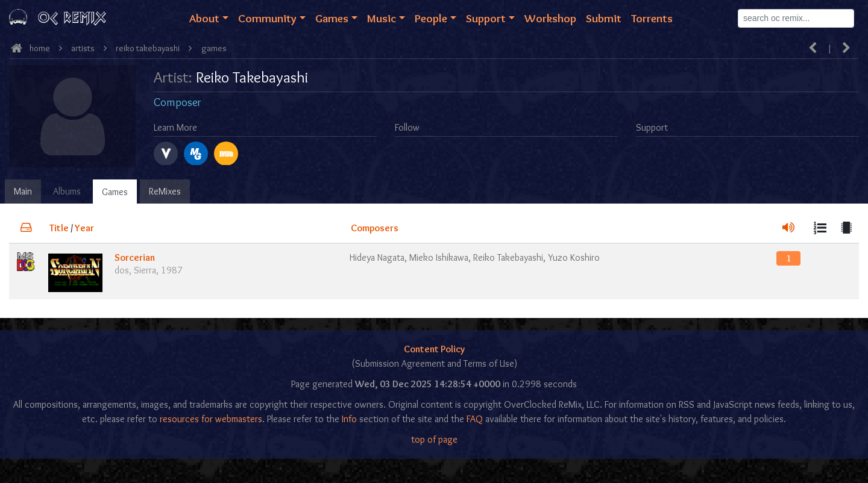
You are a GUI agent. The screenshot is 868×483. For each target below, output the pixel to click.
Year (84, 228)
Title (59, 228)
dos (122, 270)
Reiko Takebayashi (148, 48)
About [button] (204, 18)
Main (23, 191)
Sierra (145, 270)
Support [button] (486, 18)
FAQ (475, 419)
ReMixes (165, 191)
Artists (83, 48)
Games (115, 192)
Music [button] (382, 18)
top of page (434, 439)
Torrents (652, 18)
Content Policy (434, 349)
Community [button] (267, 18)
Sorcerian (135, 257)
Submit (604, 18)
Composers (375, 228)
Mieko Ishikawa (439, 257)
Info (349, 419)
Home (40, 48)
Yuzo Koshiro (574, 257)
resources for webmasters (211, 419)
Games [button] (332, 18)
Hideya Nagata (377, 257)
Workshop (550, 18)
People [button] (431, 18)
